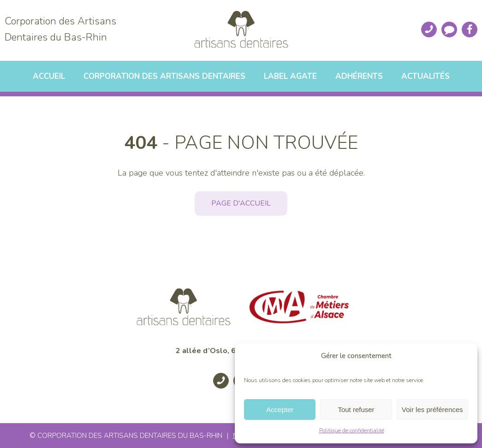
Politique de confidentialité (352, 430)
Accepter (280, 410)
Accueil (49, 76)
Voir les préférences (432, 410)
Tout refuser (356, 410)
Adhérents (359, 76)
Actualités (425, 76)
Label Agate (290, 76)
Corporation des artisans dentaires (164, 76)
